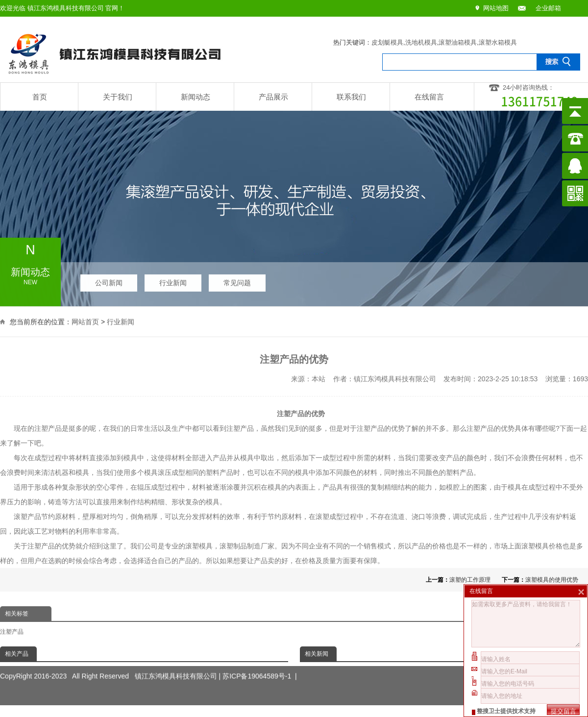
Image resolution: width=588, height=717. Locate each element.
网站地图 (496, 8)
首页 (40, 97)
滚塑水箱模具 (498, 42)
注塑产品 (12, 632)
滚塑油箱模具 (458, 42)
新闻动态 (196, 97)
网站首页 (85, 321)
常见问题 (237, 280)
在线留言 (429, 97)
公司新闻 (109, 280)
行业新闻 (173, 280)
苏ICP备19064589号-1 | (260, 667)
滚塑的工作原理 (470, 580)
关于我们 (118, 97)
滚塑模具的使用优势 (552, 580)
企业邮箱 (548, 8)
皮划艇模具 (387, 42)
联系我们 (351, 97)
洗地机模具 (421, 42)
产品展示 (273, 97)
